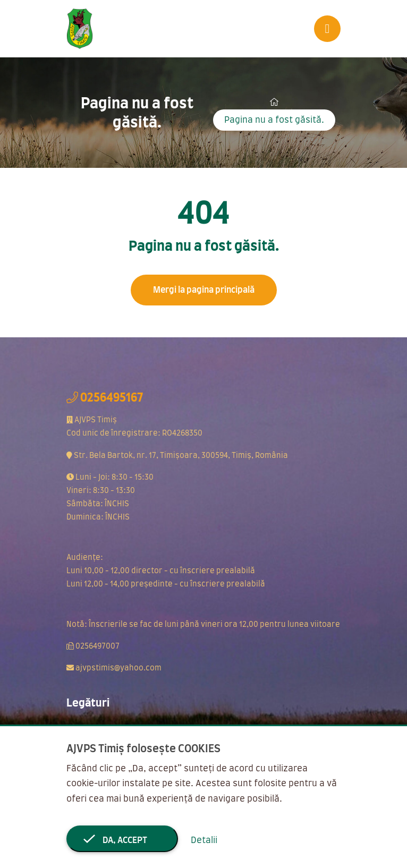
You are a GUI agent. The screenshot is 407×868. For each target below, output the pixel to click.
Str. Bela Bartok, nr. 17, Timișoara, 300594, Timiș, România (181, 456)
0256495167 (112, 398)
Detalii (204, 840)
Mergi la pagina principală (204, 290)
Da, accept (122, 840)
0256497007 (97, 646)
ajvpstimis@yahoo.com (118, 668)
